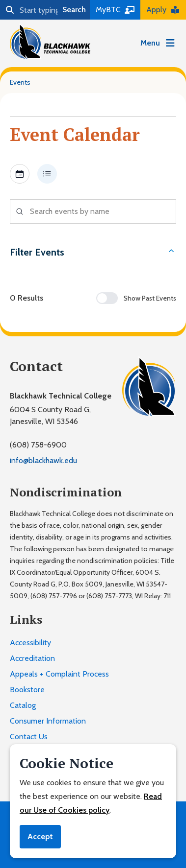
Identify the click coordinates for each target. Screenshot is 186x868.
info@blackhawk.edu (43, 460)
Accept (40, 836)
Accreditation (32, 658)
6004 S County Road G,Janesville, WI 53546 (50, 415)
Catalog (23, 705)
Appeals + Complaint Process (59, 674)
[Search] (29, 10)
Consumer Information (48, 721)
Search (74, 10)
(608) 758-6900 (38, 445)
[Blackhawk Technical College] (50, 42)
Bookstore (27, 690)
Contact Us (29, 737)
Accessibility (30, 643)
